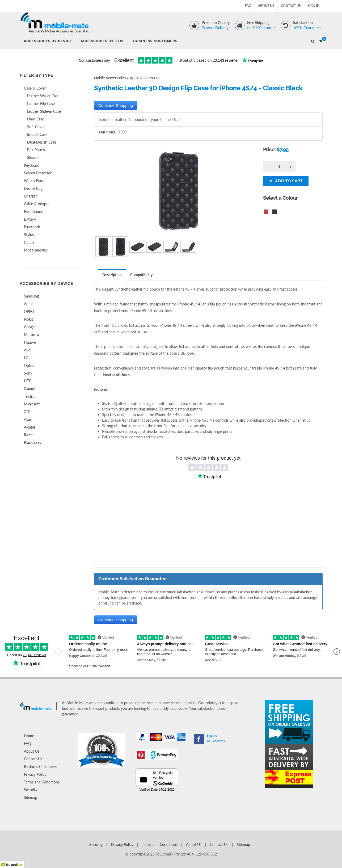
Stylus (29, 235)
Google (30, 327)
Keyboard (32, 165)
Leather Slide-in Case (44, 111)
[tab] (112, 275)
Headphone (33, 211)
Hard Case (36, 119)
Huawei (30, 342)
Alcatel (29, 427)
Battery (30, 219)
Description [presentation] (112, 275)
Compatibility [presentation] (141, 275)
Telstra (29, 396)
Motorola (31, 335)
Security (31, 790)
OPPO (29, 311)
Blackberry (33, 443)
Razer (28, 435)
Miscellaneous (35, 250)
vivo (27, 350)
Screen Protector (38, 173)
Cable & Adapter (37, 204)
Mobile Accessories (110, 78)
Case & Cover (35, 88)
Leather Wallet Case (43, 96)
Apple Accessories (145, 78)
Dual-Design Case (42, 142)
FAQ (248, 6)
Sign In (313, 6)
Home (29, 736)
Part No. (107, 132)
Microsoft (32, 404)
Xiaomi (29, 389)
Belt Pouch (36, 150)
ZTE (27, 412)
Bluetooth (32, 227)
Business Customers (40, 767)
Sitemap (31, 797)
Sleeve (32, 158)
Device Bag (33, 188)
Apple (29, 304)
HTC (28, 381)
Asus (28, 419)
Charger (30, 196)
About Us (266, 6)
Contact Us (291, 6)
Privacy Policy (35, 774)
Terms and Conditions (42, 782)
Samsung (31, 296)
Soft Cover (36, 127)
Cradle (29, 242)
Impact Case (37, 134)
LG (26, 358)
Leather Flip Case (41, 104)
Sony (28, 373)
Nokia (29, 319)
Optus (29, 365)
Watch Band (34, 181)
